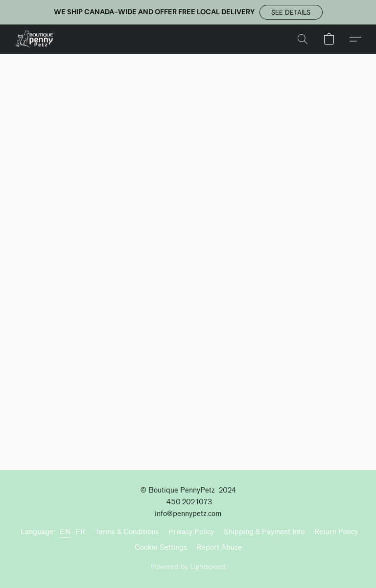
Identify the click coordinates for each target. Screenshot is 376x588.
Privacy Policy (191, 532)
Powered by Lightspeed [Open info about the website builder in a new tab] (188, 566)
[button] (291, 12)
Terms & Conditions (127, 532)
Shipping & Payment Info (264, 532)
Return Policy (336, 532)
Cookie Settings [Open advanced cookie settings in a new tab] (161, 548)
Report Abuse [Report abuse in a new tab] (219, 548)
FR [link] (80, 532)
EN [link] (65, 532)
